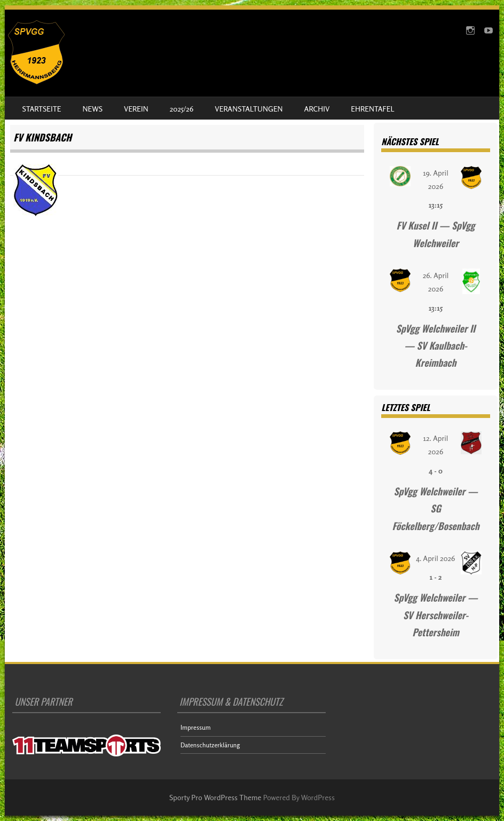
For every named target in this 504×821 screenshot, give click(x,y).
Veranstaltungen (249, 109)
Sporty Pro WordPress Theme (215, 797)
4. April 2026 (435, 558)
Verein (136, 109)
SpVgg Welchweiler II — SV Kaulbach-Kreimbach (436, 346)
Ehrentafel (372, 109)
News (93, 109)
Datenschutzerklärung (210, 745)
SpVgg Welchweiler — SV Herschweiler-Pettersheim (435, 615)
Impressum (196, 727)
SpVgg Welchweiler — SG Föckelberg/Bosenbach (435, 508)
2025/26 (182, 109)
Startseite (41, 109)
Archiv (317, 109)
